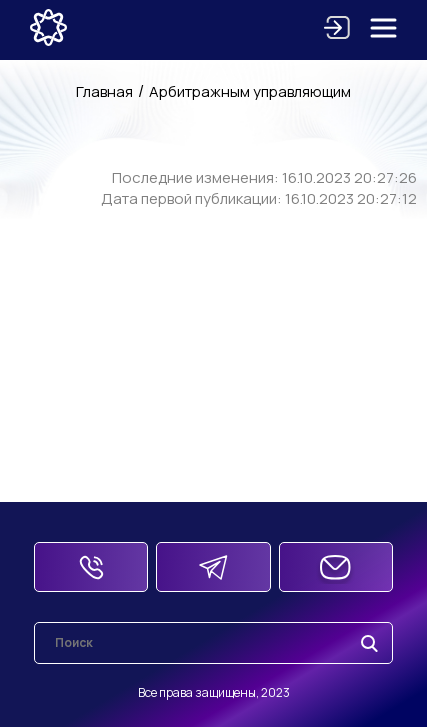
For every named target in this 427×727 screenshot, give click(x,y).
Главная (104, 91)
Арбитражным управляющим (250, 91)
